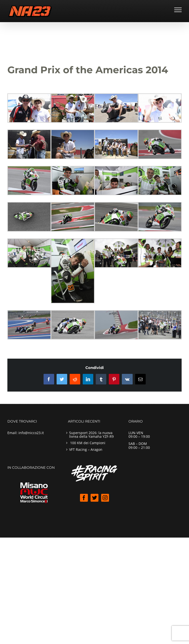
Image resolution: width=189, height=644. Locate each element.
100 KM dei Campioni (87, 443)
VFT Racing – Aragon (86, 449)
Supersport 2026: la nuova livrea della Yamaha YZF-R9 (91, 435)
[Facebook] (84, 498)
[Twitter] (94, 498)
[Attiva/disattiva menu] (178, 10)
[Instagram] (105, 498)
